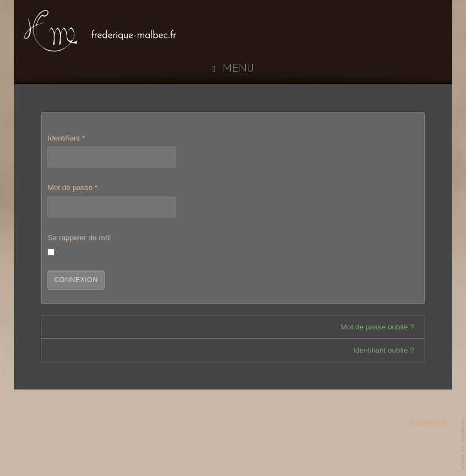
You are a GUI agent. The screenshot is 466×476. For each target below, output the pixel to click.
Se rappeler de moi (79, 238)
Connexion (76, 280)
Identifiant (66, 138)
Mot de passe (72, 188)
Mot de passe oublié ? (378, 327)
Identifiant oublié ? (383, 350)
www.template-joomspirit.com (464, 444)
